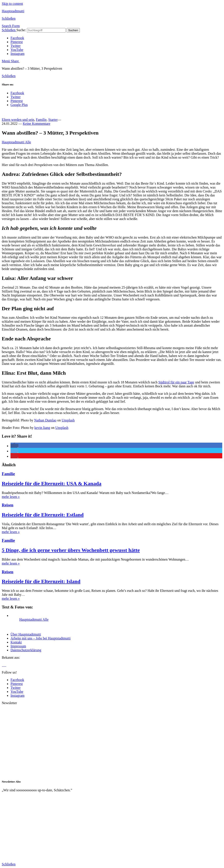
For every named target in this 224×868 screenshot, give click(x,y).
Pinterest (17, 42)
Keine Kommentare (37, 124)
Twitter (16, 46)
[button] (14, 446)
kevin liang (42, 428)
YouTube (17, 50)
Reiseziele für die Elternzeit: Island (41, 581)
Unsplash (68, 420)
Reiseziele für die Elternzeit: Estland (43, 515)
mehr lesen (11, 497)
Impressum (18, 646)
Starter (53, 120)
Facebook (17, 38)
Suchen (73, 30)
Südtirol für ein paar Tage (176, 382)
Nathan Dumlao (45, 420)
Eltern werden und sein (18, 120)
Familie (41, 120)
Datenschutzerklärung (26, 650)
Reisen (8, 505)
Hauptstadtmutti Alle (16, 142)
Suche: (21, 30)
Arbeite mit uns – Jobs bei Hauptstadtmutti (41, 638)
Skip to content (12, 4)
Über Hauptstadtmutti (26, 634)
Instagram (17, 54)
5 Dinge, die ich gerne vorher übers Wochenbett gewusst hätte (71, 550)
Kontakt (16, 642)
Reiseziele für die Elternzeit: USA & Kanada (52, 483)
